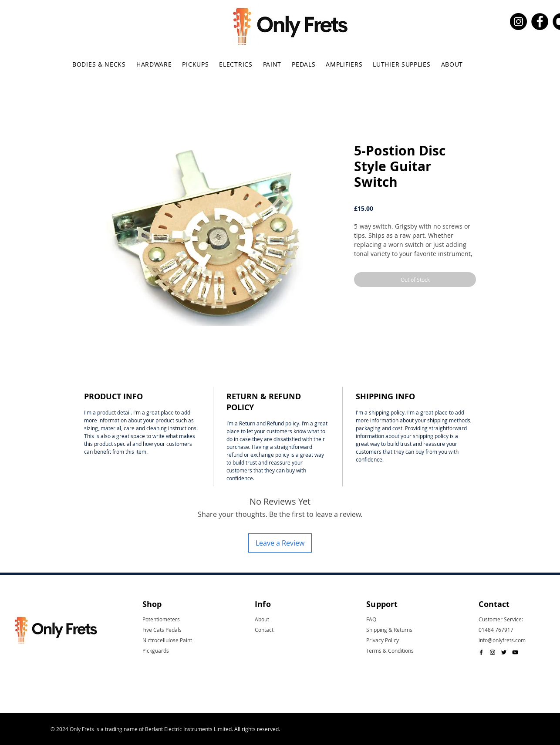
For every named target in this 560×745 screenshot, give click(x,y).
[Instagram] (518, 22)
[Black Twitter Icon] (504, 652)
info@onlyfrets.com (502, 640)
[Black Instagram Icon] (493, 652)
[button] (99, 64)
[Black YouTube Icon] (515, 652)
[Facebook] (540, 22)
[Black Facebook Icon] (481, 652)
